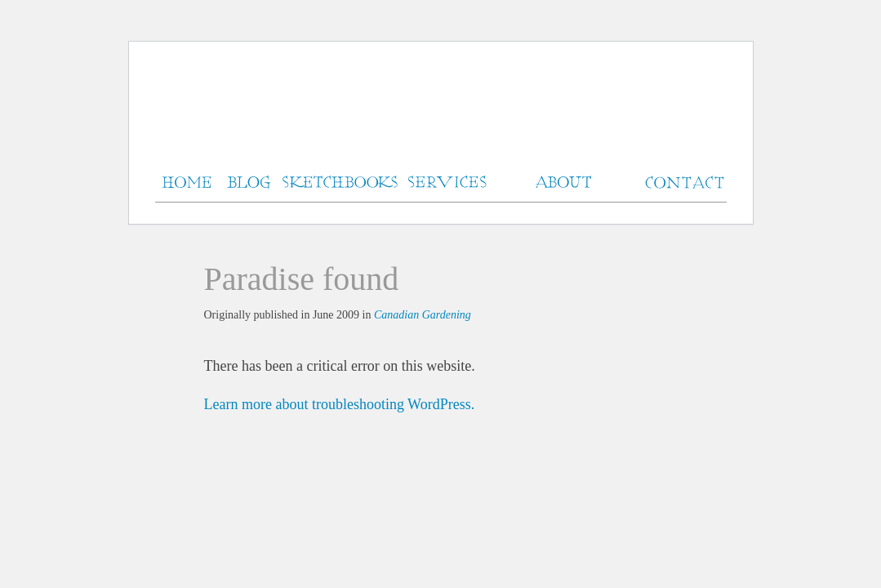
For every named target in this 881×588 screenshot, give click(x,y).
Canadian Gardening (423, 315)
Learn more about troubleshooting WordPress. (340, 404)
